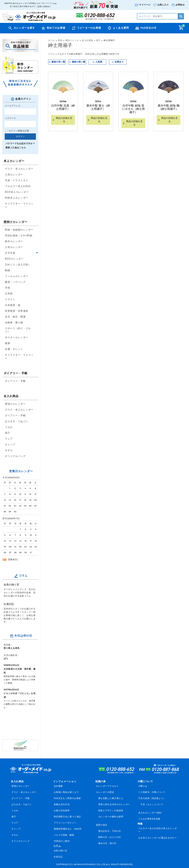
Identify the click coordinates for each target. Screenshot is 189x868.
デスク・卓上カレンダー (19, 169)
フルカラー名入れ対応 (18, 186)
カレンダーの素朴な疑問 (111, 817)
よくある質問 (121, 28)
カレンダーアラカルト (107, 786)
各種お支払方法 (62, 805)
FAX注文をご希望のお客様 (67, 798)
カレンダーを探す (24, 28)
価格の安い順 (58, 62)
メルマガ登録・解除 (64, 835)
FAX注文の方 (149, 28)
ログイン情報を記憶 (17, 131)
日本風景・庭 (13, 305)
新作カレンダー (14, 242)
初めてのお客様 (56, 28)
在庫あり (119, 62)
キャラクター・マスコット (19, 205)
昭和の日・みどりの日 (110, 837)
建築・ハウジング (15, 282)
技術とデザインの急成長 (111, 811)
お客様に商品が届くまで (66, 792)
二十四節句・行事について (152, 792)
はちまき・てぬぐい (17, 422)
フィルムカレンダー (17, 276)
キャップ (10, 445)
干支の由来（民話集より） (152, 798)
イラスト (10, 300)
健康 (7, 343)
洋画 (7, 288)
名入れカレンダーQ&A (150, 813)
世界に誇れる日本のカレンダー (114, 805)
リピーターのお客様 (89, 28)
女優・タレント (14, 349)
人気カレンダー (14, 175)
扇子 (7, 433)
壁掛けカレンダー (15, 404)
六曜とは (143, 786)
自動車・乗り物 (14, 323)
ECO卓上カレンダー (17, 192)
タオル (9, 451)
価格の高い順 (79, 62)
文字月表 (10, 253)
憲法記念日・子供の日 (110, 831)
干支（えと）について (152, 805)
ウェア (9, 439)
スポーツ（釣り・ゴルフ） (18, 330)
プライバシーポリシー (65, 823)
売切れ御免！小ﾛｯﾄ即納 (18, 236)
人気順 (99, 62)
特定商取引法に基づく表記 (67, 817)
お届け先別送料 (62, 811)
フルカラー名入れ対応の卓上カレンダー (158, 830)
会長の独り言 (11, 585)
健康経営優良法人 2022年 (68, 829)
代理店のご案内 (62, 841)
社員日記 (9, 604)
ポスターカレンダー (17, 338)
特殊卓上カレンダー (17, 198)
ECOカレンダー (14, 259)
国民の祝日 (102, 825)
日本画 (9, 294)
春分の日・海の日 (107, 843)
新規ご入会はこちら (16, 148)
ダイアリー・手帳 (15, 381)
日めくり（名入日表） (18, 265)
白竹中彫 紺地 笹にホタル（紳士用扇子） (133, 109)
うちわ (9, 427)
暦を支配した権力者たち (111, 798)
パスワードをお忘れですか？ (20, 144)
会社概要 (58, 786)
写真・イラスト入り (17, 181)
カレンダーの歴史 (105, 792)
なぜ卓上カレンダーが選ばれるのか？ (158, 838)
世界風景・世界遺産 (17, 311)
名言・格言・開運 (15, 317)
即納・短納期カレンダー (19, 230)
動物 (7, 271)
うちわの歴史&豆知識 (149, 819)
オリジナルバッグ (15, 456)
